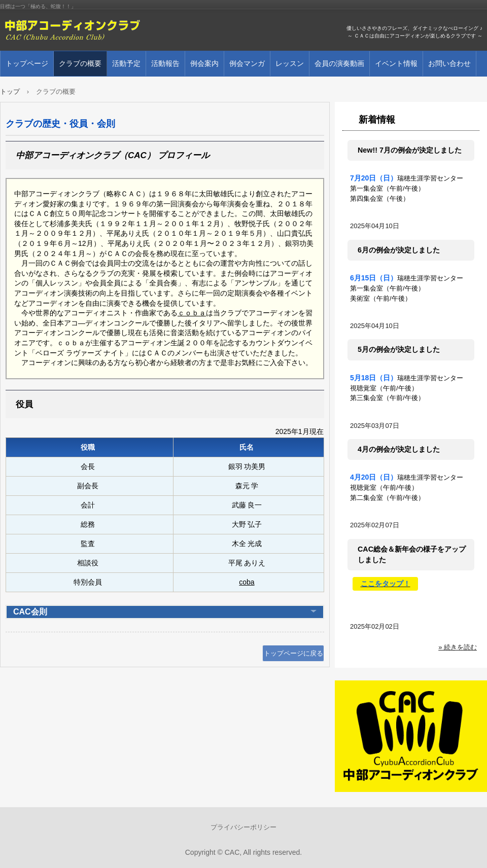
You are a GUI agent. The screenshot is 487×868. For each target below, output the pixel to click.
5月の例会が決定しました (399, 349)
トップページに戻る (293, 653)
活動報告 (165, 63)
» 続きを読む (458, 647)
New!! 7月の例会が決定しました (410, 150)
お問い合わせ (449, 63)
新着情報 (377, 120)
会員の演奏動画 (339, 63)
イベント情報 (396, 63)
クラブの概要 (80, 63)
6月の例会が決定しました (399, 250)
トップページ (27, 63)
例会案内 (204, 63)
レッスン (290, 63)
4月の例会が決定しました (399, 449)
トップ (10, 92)
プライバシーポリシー (243, 827)
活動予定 (126, 63)
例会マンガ (247, 63)
